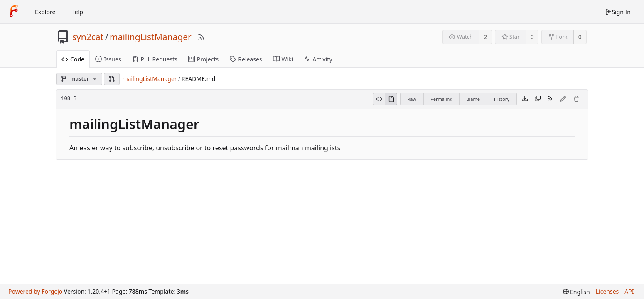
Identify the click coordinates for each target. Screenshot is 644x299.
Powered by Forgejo (35, 291)
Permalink (441, 99)
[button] (112, 79)
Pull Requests (155, 59)
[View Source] (379, 99)
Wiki (283, 59)
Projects (203, 59)
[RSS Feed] (201, 37)
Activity (318, 59)
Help (77, 12)
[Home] (14, 12)
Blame (473, 99)
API (629, 291)
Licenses (607, 291)
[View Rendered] (391, 99)
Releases (246, 59)
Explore (45, 12)
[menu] (576, 292)
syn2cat (88, 37)
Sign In (618, 12)
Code (73, 59)
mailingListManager (151, 37)
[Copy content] (538, 99)
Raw (412, 99)
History (502, 99)
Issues (108, 59)
